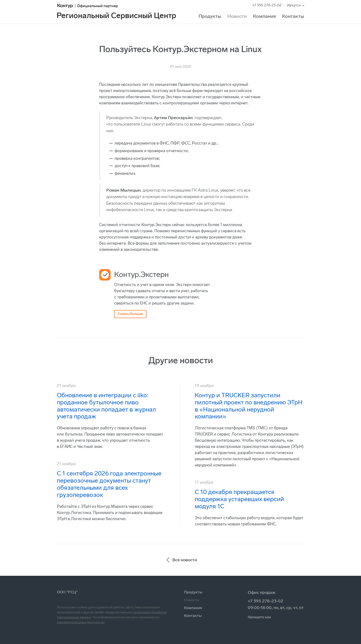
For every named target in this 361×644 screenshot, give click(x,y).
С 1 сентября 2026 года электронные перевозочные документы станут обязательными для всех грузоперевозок (109, 484)
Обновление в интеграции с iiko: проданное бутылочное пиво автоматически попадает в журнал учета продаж (106, 406)
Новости (237, 16)
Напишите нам (259, 617)
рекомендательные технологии (81, 622)
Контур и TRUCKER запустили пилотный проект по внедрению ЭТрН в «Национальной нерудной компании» (249, 406)
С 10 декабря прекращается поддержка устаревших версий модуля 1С (239, 499)
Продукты (210, 16)
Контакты (293, 16)
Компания (264, 16)
